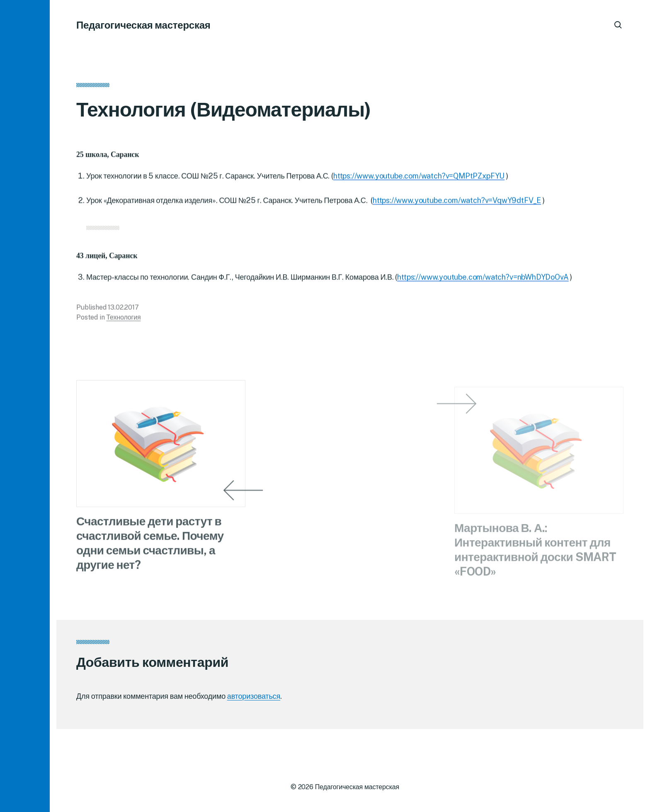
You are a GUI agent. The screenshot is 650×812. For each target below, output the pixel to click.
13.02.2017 (123, 310)
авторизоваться (254, 696)
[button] (25, 406)
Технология (123, 320)
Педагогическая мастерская (143, 25)
